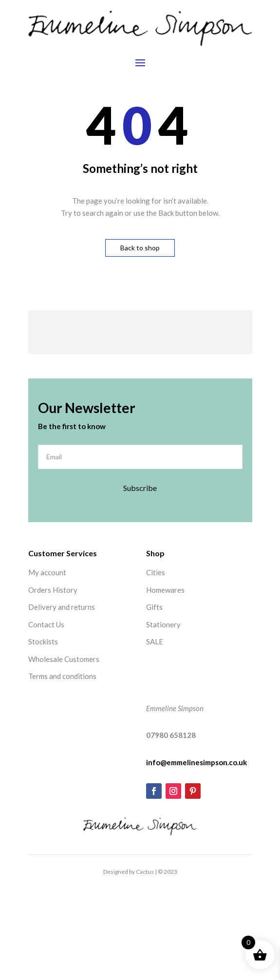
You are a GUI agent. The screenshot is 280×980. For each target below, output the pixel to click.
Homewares (165, 590)
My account (47, 572)
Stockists (43, 641)
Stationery (163, 624)
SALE (155, 641)
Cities (156, 572)
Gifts (154, 607)
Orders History (53, 590)
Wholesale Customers (64, 659)
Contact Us (46, 624)
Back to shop (140, 248)
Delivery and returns (62, 607)
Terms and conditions (62, 676)
